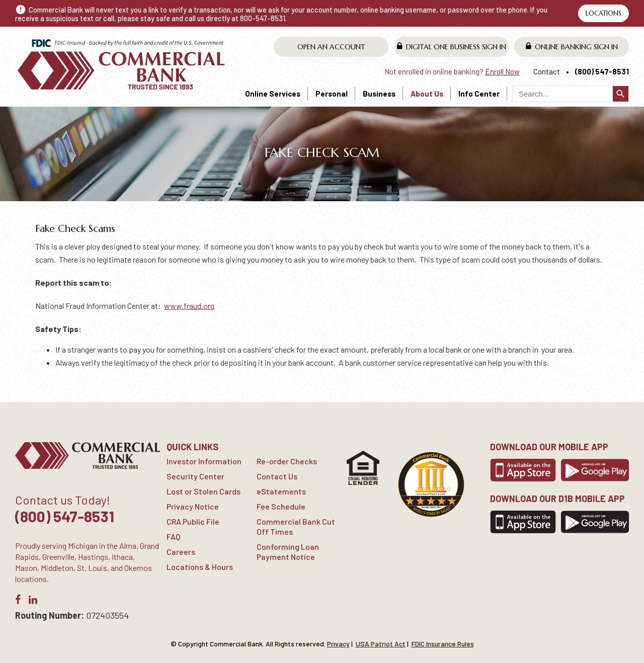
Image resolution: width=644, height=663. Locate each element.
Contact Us (277, 476)
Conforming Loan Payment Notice (288, 552)
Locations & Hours (200, 567)
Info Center (479, 94)
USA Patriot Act (381, 644)
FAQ (173, 536)
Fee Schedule (281, 506)
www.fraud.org (189, 306)
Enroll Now (502, 71)
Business (379, 94)
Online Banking (572, 47)
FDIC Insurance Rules (443, 644)
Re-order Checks (287, 461)
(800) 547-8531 (602, 71)
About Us (427, 94)
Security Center (195, 476)
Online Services (273, 94)
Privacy (338, 644)
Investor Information (204, 461)
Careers (181, 552)
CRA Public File (193, 521)
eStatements (281, 491)
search (621, 94)
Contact (547, 71)
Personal (332, 94)
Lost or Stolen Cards (204, 491)
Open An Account (331, 47)
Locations (603, 13)
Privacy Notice (193, 506)
